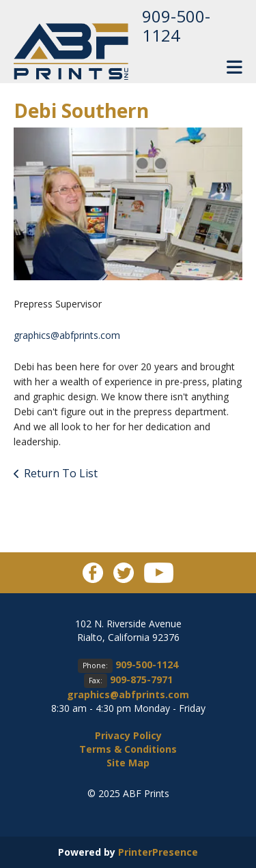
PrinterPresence (158, 852)
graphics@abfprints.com (67, 335)
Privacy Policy (128, 735)
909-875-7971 (141, 679)
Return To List (61, 473)
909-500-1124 (176, 26)
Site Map (128, 763)
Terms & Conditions (128, 749)
